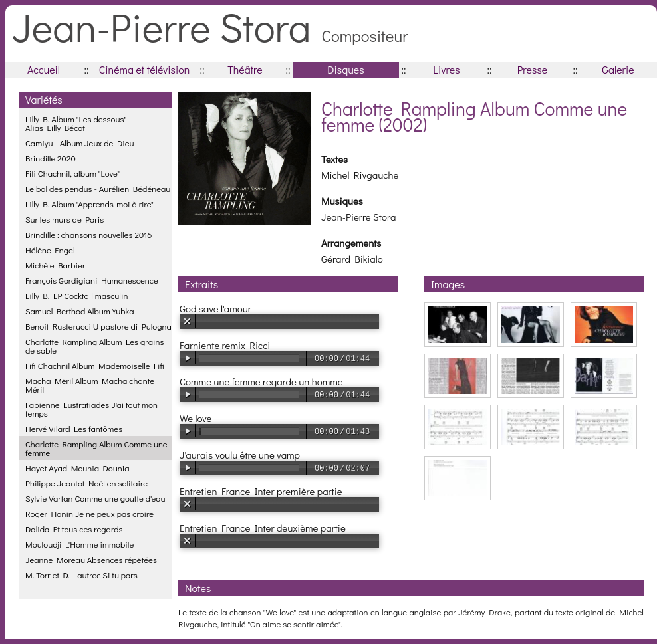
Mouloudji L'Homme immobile (79, 544)
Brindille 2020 (51, 158)
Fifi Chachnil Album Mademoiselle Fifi (95, 365)
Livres (446, 69)
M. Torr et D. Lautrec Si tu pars (81, 575)
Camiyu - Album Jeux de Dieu (80, 143)
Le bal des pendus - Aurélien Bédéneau (98, 188)
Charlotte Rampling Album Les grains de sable (94, 346)
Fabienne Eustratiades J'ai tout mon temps (91, 409)
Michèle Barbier (55, 265)
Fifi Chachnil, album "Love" (72, 173)
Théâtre (245, 69)
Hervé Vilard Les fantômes (74, 428)
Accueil (44, 69)
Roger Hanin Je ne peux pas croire (89, 513)
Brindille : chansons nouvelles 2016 (88, 234)
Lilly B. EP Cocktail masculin (76, 295)
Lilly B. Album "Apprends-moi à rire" (89, 204)
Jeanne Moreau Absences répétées (91, 559)
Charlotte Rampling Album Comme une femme (96, 448)
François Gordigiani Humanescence (92, 280)
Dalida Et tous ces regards (74, 529)
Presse (532, 69)
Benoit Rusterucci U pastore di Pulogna (98, 326)
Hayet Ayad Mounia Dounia (77, 468)
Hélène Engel (50, 250)
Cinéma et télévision (145, 69)
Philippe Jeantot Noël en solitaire (86, 483)
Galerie (618, 69)
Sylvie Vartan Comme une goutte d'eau (95, 498)
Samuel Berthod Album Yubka (79, 311)
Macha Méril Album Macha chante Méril (90, 385)
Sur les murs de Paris (65, 219)
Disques (345, 69)
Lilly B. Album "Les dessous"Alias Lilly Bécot (76, 123)
